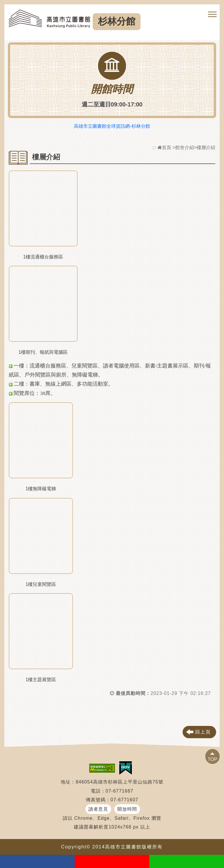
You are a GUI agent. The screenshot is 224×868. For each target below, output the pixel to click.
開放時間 (127, 809)
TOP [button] (212, 759)
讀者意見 (98, 809)
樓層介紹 (206, 147)
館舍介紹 (185, 147)
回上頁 (203, 732)
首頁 (164, 147)
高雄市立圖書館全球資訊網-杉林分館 (112, 126)
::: (154, 147)
